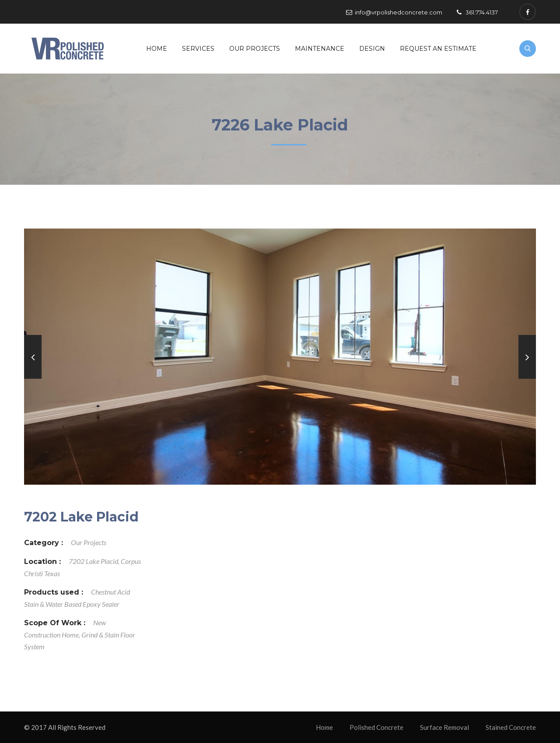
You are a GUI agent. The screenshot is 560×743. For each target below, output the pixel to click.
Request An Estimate (438, 49)
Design (372, 49)
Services (198, 49)
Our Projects (255, 49)
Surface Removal (444, 727)
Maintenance (320, 49)
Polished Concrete (376, 727)
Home (157, 49)
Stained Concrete (511, 727)
